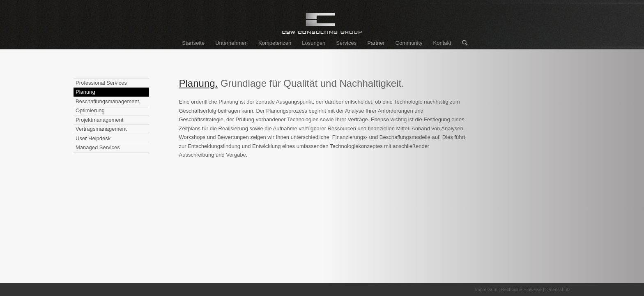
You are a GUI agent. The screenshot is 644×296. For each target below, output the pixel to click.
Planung (85, 92)
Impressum (486, 289)
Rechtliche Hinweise (521, 289)
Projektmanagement (99, 120)
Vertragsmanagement (101, 129)
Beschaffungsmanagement (107, 101)
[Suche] (462, 43)
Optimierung (90, 110)
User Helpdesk (93, 138)
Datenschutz (558, 289)
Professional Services (101, 83)
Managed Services (98, 147)
